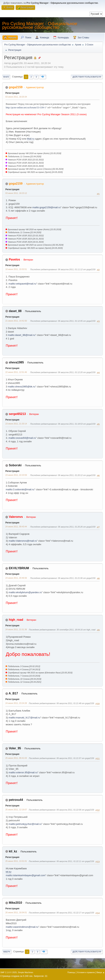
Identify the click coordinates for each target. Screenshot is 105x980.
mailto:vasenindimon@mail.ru (22, 927)
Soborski (15, 465)
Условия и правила (86, 972)
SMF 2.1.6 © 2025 (9, 972)
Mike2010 (15, 903)
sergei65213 (17, 414)
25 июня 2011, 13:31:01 (16, 861)
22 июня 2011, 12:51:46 (16, 372)
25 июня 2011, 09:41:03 (16, 758)
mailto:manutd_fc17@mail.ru (25, 718)
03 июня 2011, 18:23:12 (16, 193)
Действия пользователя (87, 77)
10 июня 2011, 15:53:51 (16, 269)
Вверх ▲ (101, 972)
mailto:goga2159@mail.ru (46, 207)
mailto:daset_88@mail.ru (22, 335)
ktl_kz (13, 851)
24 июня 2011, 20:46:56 (16, 578)
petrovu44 (16, 800)
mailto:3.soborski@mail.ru (20, 489)
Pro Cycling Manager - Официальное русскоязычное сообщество (40, 25)
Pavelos (14, 259)
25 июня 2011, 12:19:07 (16, 810)
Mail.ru (31, 139)
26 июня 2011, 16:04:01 (16, 912)
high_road (16, 620)
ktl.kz (9, 872)
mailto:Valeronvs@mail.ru (23, 541)
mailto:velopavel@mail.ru (22, 284)
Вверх (7, 952)
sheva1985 (16, 362)
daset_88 (15, 311)
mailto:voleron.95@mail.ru (23, 772)
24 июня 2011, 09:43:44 (16, 527)
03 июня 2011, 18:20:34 (16, 97)
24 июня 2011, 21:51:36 (16, 629)
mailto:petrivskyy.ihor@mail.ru (25, 824)
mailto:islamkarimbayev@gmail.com (26, 875)
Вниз (6, 77)
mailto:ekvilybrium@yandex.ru (25, 592)
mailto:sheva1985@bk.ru (22, 387)
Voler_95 (15, 748)
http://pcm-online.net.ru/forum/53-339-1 (26, 107)
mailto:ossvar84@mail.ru (22, 438)
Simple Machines (25, 972)
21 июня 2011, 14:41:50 (16, 321)
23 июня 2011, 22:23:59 (16, 475)
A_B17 (13, 693)
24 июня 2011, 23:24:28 (16, 703)
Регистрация (12, 93)
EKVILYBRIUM (19, 568)
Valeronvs (16, 517)
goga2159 (16, 87)
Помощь (71, 972)
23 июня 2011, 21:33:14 (16, 424)
